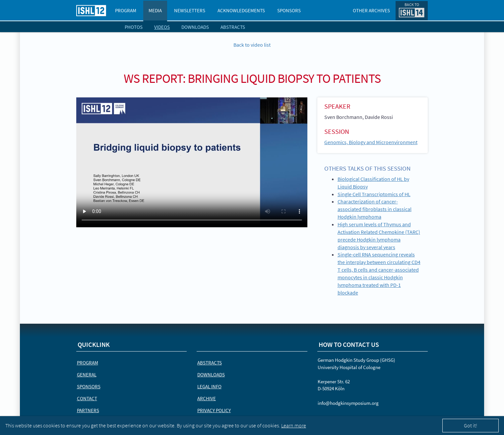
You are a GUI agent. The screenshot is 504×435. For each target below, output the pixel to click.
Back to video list (252, 45)
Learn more (294, 425)
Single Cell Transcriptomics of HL (374, 194)
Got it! (471, 425)
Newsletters (190, 10)
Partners (88, 410)
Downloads (195, 27)
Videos (162, 27)
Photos (134, 27)
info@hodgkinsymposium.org (348, 403)
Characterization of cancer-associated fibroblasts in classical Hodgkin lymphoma (375, 209)
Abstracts (233, 27)
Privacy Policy (214, 410)
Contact (87, 398)
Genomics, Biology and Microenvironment (371, 142)
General (87, 375)
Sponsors (289, 10)
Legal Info (209, 386)
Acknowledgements (241, 10)
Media (155, 10)
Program (126, 10)
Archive (207, 398)
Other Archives (371, 10)
